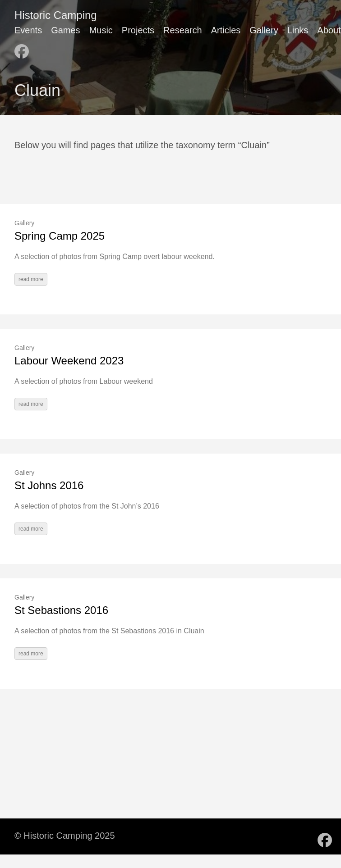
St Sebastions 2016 (61, 610)
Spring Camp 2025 (60, 236)
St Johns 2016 (49, 485)
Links (298, 30)
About (329, 30)
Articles (226, 30)
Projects (138, 30)
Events (28, 30)
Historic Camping (56, 15)
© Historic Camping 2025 (65, 836)
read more (31, 279)
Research (183, 30)
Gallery (264, 30)
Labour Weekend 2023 (69, 361)
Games (65, 30)
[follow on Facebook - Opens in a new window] (22, 48)
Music (101, 30)
